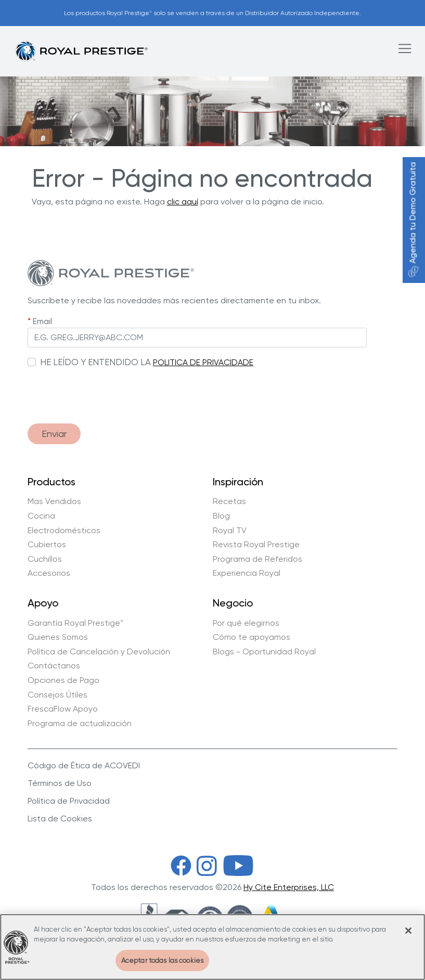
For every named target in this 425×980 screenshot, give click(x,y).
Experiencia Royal (247, 573)
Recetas (229, 501)
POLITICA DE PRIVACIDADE (203, 362)
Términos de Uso (60, 783)
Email (42, 321)
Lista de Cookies (60, 818)
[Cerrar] (408, 937)
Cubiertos (47, 545)
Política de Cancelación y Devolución (99, 652)
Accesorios (49, 573)
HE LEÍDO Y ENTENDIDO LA (95, 362)
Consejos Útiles (57, 695)
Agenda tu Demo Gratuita (413, 220)
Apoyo (43, 603)
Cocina (41, 516)
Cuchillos (45, 559)
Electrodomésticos (64, 531)
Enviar (54, 434)
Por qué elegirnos (246, 623)
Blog (221, 516)
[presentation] (107, 391)
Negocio (233, 603)
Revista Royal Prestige (256, 545)
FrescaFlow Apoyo (63, 709)
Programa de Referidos (257, 559)
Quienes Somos (58, 637)
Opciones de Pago (63, 680)
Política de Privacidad (69, 801)
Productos (51, 482)
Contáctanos (54, 666)
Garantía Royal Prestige (76, 623)
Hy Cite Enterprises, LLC (289, 887)
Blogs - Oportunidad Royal (264, 652)
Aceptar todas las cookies (162, 967)
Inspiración (238, 482)
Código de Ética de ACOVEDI (84, 765)
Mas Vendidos (54, 501)
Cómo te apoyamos (252, 637)
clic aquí (183, 202)
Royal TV (230, 531)
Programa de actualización (80, 724)
